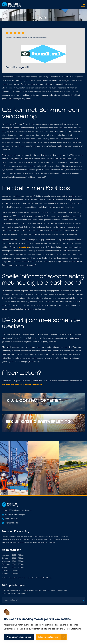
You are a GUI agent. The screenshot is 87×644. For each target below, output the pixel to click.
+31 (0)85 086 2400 (11, 519)
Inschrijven (83, 600)
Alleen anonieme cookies (19, 637)
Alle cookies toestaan (49, 637)
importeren (24, 247)
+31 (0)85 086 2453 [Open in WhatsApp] (11, 523)
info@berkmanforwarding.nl (15, 515)
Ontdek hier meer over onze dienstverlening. (22, 384)
